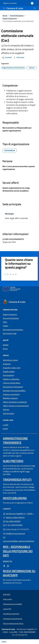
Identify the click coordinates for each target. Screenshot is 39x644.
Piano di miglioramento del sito (13, 624)
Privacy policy (8, 599)
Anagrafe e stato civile (12, 368)
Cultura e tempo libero (12, 383)
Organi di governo (10, 18)
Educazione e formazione (13, 387)
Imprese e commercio (11, 394)
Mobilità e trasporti (10, 398)
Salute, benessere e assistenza (15, 402)
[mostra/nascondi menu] (4, 8)
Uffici (5, 322)
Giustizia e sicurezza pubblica (14, 391)
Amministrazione (17, 16)
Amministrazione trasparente (15, 440)
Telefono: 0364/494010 (14, 517)
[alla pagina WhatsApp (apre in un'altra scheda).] (8, 566)
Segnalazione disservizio (11, 614)
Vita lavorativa (9, 413)
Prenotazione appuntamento (13, 619)
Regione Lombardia (10, 3)
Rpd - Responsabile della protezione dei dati (18, 551)
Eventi (5, 429)
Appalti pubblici (9, 372)
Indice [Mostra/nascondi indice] (4, 642)
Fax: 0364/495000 (12, 521)
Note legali (7, 594)
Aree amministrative (11, 318)
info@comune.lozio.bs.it (14, 533)
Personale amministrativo (13, 330)
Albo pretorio (13, 461)
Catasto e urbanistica (11, 379)
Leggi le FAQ (7, 609)
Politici (6, 326)
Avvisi (5, 349)
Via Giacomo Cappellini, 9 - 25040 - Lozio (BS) (19, 513)
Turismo (6, 410)
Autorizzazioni (9, 375)
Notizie (6, 345)
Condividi (7, 58)
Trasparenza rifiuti (17, 479)
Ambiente (7, 364)
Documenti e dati (10, 333)
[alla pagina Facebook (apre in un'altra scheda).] (4, 566)
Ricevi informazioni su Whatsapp (19, 573)
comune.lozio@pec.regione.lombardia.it (19, 539)
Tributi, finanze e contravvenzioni (16, 406)
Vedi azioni (19, 58)
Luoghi (6, 425)
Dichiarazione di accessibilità (12, 604)
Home (5, 16)
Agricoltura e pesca (10, 360)
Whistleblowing (15, 498)
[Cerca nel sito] (35, 8)
